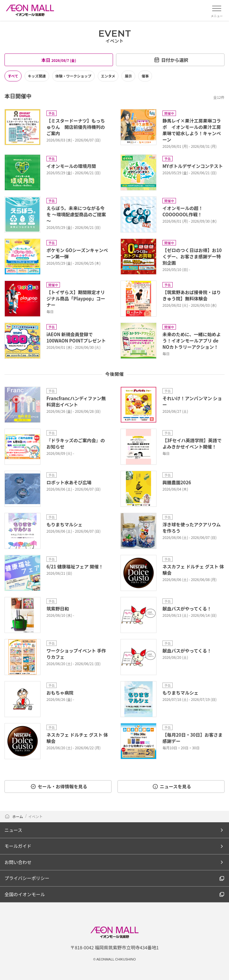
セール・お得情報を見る (59, 786)
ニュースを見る (172, 786)
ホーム (14, 816)
